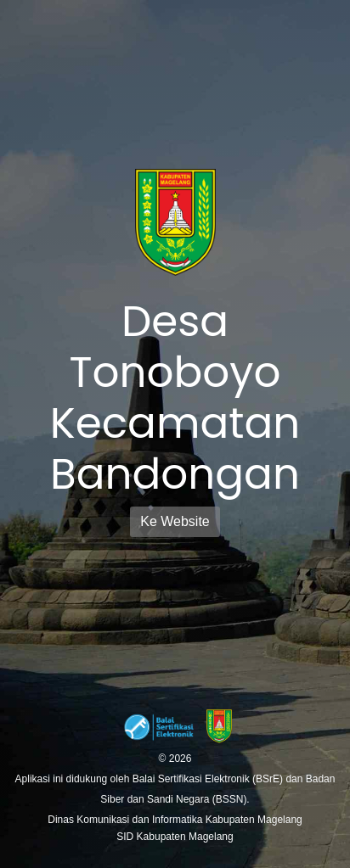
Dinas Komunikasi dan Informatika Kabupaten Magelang (175, 820)
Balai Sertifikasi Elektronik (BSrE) (209, 779)
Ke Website (175, 521)
